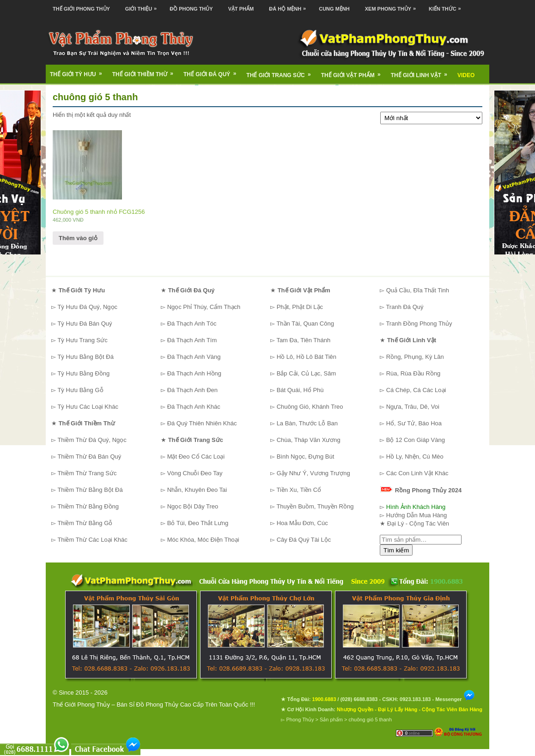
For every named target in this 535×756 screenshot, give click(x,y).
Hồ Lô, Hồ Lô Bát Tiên (307, 357)
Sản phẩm (331, 720)
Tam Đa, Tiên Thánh (303, 340)
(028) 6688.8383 (359, 699)
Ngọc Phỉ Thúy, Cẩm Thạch (204, 307)
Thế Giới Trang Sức (281, 72)
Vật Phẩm (241, 9)
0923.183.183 (415, 699)
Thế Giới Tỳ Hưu (79, 71)
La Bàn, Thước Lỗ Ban (307, 423)
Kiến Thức (447, 6)
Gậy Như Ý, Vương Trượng (313, 473)
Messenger (455, 699)
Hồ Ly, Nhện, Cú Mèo (415, 457)
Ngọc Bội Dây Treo (193, 506)
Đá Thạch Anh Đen (192, 390)
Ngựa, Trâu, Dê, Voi (413, 407)
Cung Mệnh (334, 9)
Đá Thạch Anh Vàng (194, 357)
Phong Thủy (300, 720)
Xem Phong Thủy (393, 6)
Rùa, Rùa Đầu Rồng (413, 373)
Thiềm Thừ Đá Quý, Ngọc (92, 440)
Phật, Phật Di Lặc (300, 307)
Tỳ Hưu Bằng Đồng (83, 373)
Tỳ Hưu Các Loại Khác (88, 407)
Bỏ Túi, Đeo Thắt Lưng (198, 523)
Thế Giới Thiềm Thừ (146, 71)
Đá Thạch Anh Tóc (192, 324)
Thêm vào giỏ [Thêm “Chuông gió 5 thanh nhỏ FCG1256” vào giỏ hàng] (78, 238)
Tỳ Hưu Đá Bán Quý (85, 324)
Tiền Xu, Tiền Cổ (299, 490)
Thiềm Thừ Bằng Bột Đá (90, 490)
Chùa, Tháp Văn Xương (309, 440)
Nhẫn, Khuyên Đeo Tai (197, 490)
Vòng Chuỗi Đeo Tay (195, 473)
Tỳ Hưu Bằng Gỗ (80, 390)
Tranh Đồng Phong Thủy (419, 324)
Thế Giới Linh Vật (422, 72)
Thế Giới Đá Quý (213, 71)
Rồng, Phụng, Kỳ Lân (415, 357)
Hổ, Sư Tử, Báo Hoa (414, 423)
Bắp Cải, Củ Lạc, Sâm (307, 373)
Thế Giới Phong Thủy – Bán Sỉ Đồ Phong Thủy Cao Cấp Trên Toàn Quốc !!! (154, 705)
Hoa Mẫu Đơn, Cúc (302, 523)
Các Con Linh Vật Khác (417, 473)
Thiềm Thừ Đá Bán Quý (89, 457)
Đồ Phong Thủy (191, 9)
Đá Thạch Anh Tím (192, 340)
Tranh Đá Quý (404, 307)
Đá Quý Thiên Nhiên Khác (202, 423)
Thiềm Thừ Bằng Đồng (88, 506)
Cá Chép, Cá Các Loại (416, 390)
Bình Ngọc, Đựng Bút (306, 457)
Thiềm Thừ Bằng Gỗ (85, 523)
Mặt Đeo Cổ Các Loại (196, 457)
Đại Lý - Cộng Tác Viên (418, 523)
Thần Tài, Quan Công (305, 324)
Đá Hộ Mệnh (290, 6)
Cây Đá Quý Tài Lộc (304, 540)
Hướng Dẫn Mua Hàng (417, 515)
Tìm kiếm (396, 550)
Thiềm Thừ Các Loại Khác (92, 540)
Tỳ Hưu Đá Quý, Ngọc (87, 307)
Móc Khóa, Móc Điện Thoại (203, 540)
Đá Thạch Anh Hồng (194, 373)
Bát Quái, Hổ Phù (300, 390)
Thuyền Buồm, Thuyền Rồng (315, 506)
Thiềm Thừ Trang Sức (87, 473)
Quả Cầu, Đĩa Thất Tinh (418, 290)
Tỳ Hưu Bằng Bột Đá (85, 357)
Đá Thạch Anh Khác (194, 407)
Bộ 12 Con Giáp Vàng (416, 440)
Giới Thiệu (143, 6)
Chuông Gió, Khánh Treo (310, 407)
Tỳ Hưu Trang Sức (82, 340)
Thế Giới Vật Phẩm (354, 72)
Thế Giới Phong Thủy (81, 9)
